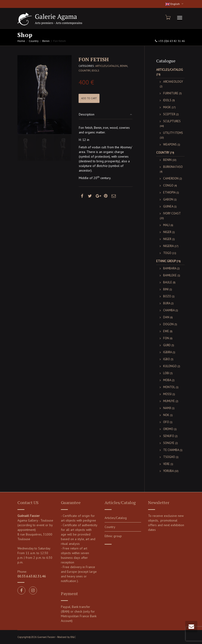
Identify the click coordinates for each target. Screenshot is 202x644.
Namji (167, 408)
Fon (166, 338)
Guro (167, 345)
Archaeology (173, 82)
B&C (73, 637)
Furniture (171, 93)
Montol (169, 387)
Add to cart (89, 98)
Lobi (166, 373)
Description (87, 114)
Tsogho (169, 457)
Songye (169, 443)
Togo (167, 253)
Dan (166, 317)
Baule (168, 282)
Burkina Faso (173, 167)
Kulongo (170, 366)
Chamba (169, 310)
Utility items (173, 133)
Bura (167, 303)
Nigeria (168, 246)
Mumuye (169, 401)
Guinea (168, 206)
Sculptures (172, 121)
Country (34, 41)
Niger (167, 232)
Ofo (166, 422)
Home (21, 41)
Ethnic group (166, 261)
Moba (167, 380)
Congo (168, 185)
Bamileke (170, 275)
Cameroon (171, 178)
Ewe (166, 331)
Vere (166, 464)
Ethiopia (169, 192)
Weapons (170, 144)
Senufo (169, 436)
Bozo (167, 296)
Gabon (168, 199)
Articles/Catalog (107, 66)
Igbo (167, 359)
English (173, 4)
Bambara (170, 268)
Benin (46, 41)
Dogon (168, 324)
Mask (167, 107)
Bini (166, 289)
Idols (95, 70)
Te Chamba (171, 450)
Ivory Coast (172, 213)
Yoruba (168, 471)
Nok (166, 415)
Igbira (167, 352)
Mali (166, 225)
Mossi (167, 394)
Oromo (168, 429)
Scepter (169, 114)
